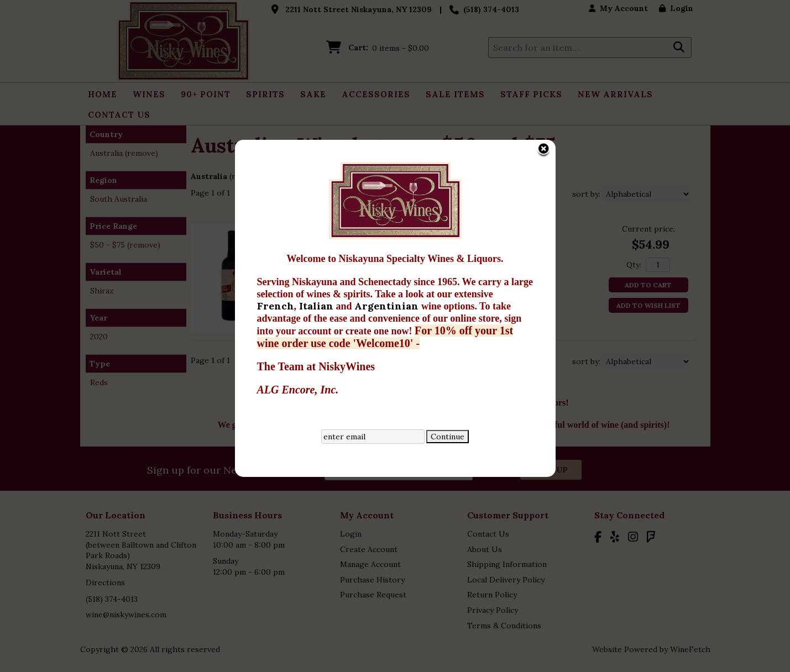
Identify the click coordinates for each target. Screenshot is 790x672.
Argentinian (388, 254)
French (276, 254)
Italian (318, 254)
